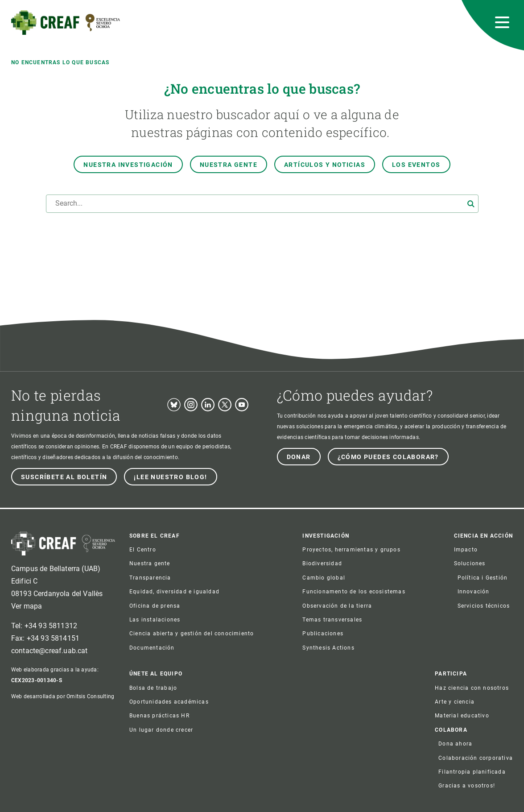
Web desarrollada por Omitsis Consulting (63, 696)
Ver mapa (27, 606)
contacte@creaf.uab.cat (50, 651)
